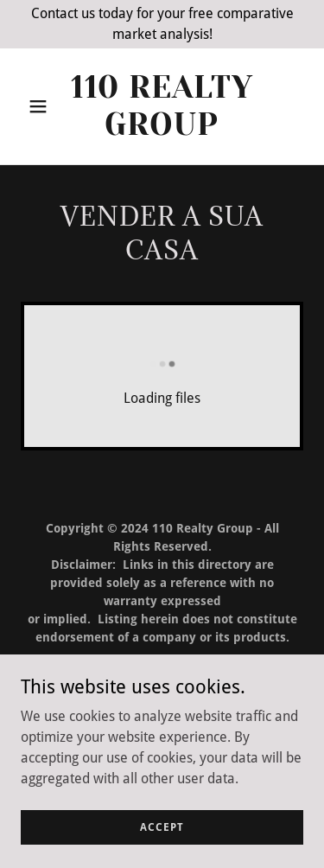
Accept (162, 827)
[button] (42, 106)
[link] (162, 130)
